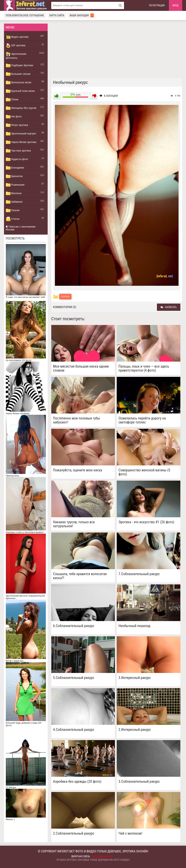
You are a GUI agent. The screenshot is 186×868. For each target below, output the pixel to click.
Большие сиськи (18, 74)
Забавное (14, 202)
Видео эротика (17, 37)
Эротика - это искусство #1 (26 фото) (146, 522)
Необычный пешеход (134, 626)
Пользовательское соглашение (25, 15)
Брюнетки (14, 176)
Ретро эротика (17, 125)
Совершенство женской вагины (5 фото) (144, 472)
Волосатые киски (19, 83)
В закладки (109, 96)
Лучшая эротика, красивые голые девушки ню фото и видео (93, 860)
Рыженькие (15, 185)
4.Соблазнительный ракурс (74, 730)
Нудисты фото (17, 159)
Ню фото (14, 117)
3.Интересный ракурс (135, 678)
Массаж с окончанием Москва (21, 228)
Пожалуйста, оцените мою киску (78, 470)
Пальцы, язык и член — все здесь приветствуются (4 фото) (144, 368)
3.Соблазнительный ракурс (139, 782)
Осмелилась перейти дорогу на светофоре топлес (142, 420)
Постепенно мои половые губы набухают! (77, 420)
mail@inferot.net (103, 857)
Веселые (14, 193)
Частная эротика (18, 151)
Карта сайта (57, 15)
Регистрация (157, 5)
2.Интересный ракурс (135, 730)
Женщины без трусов (21, 108)
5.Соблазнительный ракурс (74, 678)
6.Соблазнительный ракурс (74, 626)
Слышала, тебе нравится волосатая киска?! (80, 576)
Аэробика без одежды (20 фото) (77, 782)
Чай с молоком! (130, 833)
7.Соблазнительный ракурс (139, 574)
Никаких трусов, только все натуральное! (74, 524)
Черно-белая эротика (21, 142)
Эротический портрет (21, 134)
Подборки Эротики (20, 65)
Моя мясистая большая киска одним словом (81, 368)
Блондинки (15, 168)
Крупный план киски (20, 91)
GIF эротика (16, 46)
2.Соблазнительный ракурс (74, 833)
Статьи (13, 219)
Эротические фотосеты (16, 56)
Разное (13, 210)
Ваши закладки (82, 15)
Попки (12, 100)
